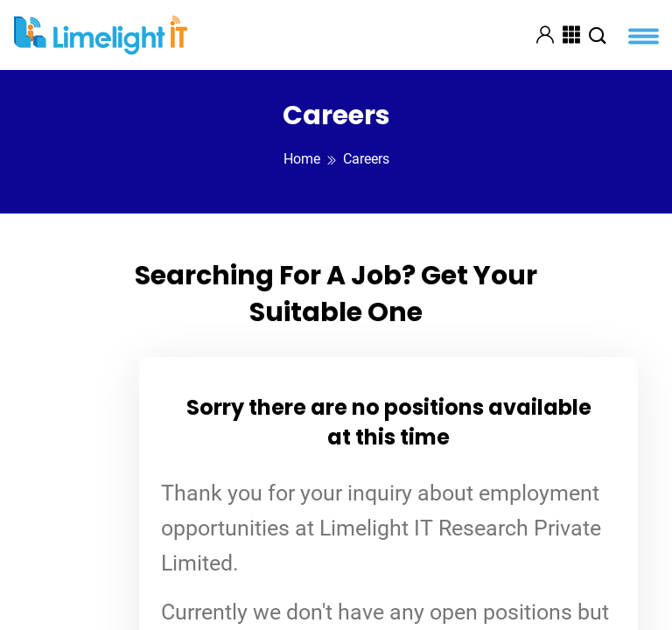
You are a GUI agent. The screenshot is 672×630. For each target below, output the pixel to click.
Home (302, 159)
